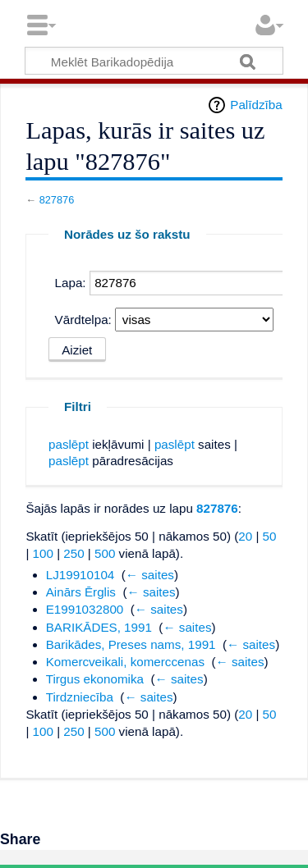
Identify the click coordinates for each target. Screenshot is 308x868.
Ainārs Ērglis (81, 592)
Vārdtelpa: (83, 320)
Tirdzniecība (80, 697)
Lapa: (71, 283)
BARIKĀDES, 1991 (99, 627)
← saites (150, 575)
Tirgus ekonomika (95, 679)
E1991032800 (85, 609)
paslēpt (69, 444)
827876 (57, 200)
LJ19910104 (80, 575)
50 (270, 536)
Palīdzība (256, 105)
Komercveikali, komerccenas (125, 662)
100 (43, 553)
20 (245, 536)
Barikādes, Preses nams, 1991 (131, 644)
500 (105, 553)
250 (74, 553)
